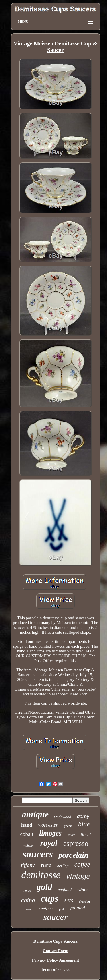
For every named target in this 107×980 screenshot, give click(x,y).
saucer (55, 917)
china (28, 900)
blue (84, 824)
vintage (78, 876)
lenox (27, 890)
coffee (82, 864)
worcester (48, 825)
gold (44, 887)
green (68, 826)
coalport (46, 908)
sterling (63, 866)
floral (86, 835)
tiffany (28, 865)
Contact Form (55, 951)
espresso (76, 843)
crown (30, 909)
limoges (50, 833)
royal (49, 843)
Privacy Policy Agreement (56, 960)
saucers (38, 854)
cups (50, 898)
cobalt (27, 834)
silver (71, 835)
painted (78, 908)
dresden (85, 902)
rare (46, 865)
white (82, 889)
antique (35, 814)
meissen (28, 845)
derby (83, 816)
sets (69, 900)
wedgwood (63, 817)
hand (27, 825)
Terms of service (55, 969)
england (65, 890)
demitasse (41, 875)
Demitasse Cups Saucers (56, 941)
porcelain (73, 855)
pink (62, 909)
